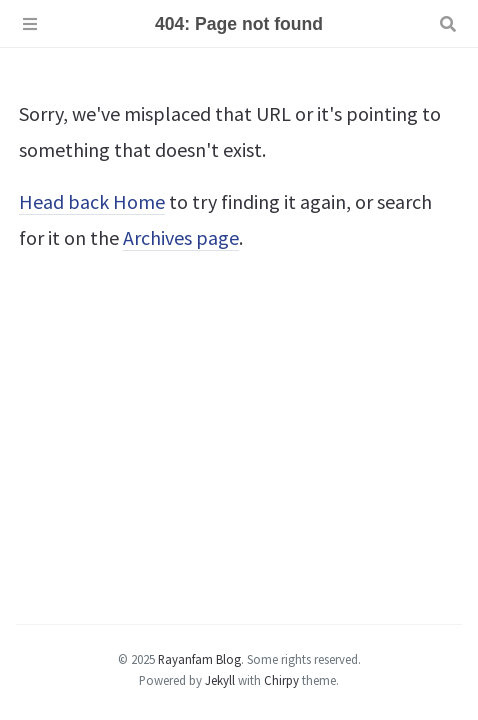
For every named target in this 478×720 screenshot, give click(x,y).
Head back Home (92, 201)
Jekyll (220, 680)
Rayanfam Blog (199, 659)
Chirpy (281, 680)
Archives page (181, 237)
